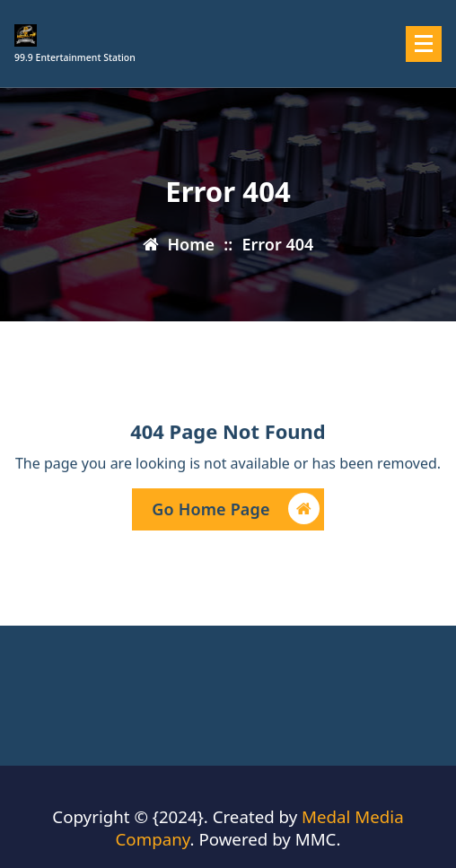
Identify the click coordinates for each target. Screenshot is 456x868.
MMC (316, 839)
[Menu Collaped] (424, 44)
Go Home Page (235, 510)
